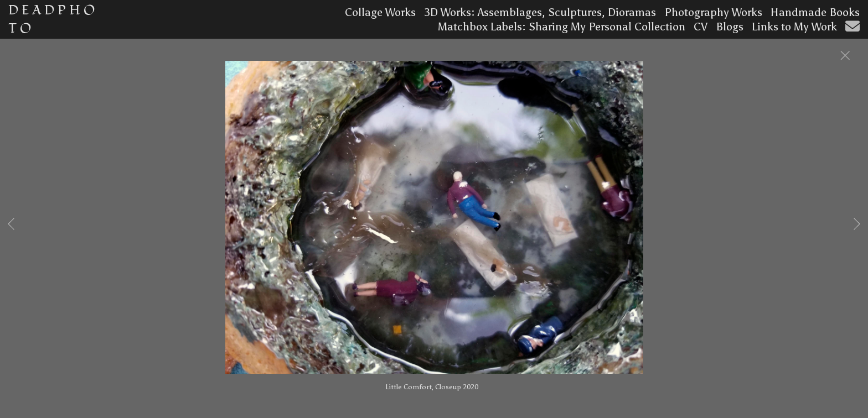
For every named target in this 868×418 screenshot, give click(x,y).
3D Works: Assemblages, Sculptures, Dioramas (540, 12)
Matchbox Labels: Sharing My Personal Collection (562, 27)
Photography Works (713, 12)
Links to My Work (794, 27)
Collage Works (380, 12)
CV (701, 27)
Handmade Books (815, 12)
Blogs (730, 27)
